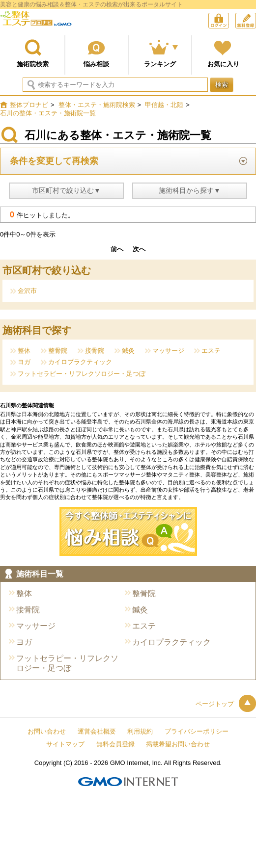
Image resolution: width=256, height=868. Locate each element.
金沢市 (27, 291)
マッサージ (168, 351)
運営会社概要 (97, 731)
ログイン (229, 22)
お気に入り (223, 64)
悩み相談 (96, 64)
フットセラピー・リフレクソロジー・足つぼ (82, 374)
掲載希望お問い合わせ (178, 744)
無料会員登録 (256, 17)
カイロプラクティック (80, 362)
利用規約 (140, 731)
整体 (24, 351)
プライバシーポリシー (197, 731)
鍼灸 (128, 351)
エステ (211, 351)
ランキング (160, 64)
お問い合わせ (47, 731)
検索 (222, 85)
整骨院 (58, 351)
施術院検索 (33, 64)
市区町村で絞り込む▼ (66, 190)
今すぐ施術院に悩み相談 (128, 531)
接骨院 (95, 351)
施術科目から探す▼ (190, 190)
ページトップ (226, 704)
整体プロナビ (36, 22)
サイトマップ (65, 744)
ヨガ (24, 362)
